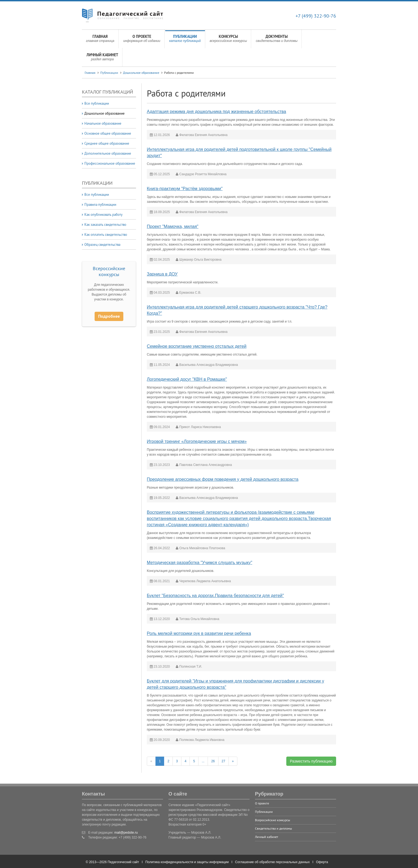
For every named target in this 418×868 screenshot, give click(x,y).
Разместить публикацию (311, 761)
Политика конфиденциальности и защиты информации (187, 862)
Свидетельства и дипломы (273, 828)
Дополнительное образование (108, 153)
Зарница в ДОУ (162, 274)
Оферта (322, 862)
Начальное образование (103, 123)
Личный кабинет (102, 58)
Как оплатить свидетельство (106, 234)
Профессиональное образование (110, 163)
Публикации (185, 40)
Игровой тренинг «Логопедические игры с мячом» (197, 441)
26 (213, 761)
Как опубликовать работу (103, 214)
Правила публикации (100, 204)
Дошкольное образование (141, 73)
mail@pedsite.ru (126, 833)
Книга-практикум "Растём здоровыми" (185, 189)
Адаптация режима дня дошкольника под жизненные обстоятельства (216, 112)
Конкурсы (228, 40)
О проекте (142, 40)
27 (223, 761)
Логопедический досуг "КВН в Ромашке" (187, 379)
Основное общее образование (108, 133)
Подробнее (109, 316)
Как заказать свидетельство (105, 224)
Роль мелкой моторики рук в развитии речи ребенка (199, 633)
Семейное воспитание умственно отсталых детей (197, 346)
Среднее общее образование (107, 143)
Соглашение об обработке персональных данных (272, 862)
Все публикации (97, 103)
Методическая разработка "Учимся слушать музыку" (200, 563)
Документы (277, 40)
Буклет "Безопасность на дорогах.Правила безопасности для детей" (215, 596)
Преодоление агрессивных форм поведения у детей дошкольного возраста (223, 479)
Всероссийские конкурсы (109, 271)
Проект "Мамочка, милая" (173, 226)
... (203, 761)
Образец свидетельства (102, 244)
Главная (100, 40)
